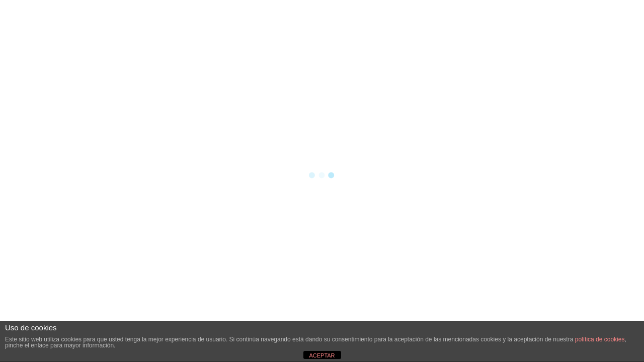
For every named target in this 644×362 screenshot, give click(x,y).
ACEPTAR (322, 355)
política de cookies (600, 339)
